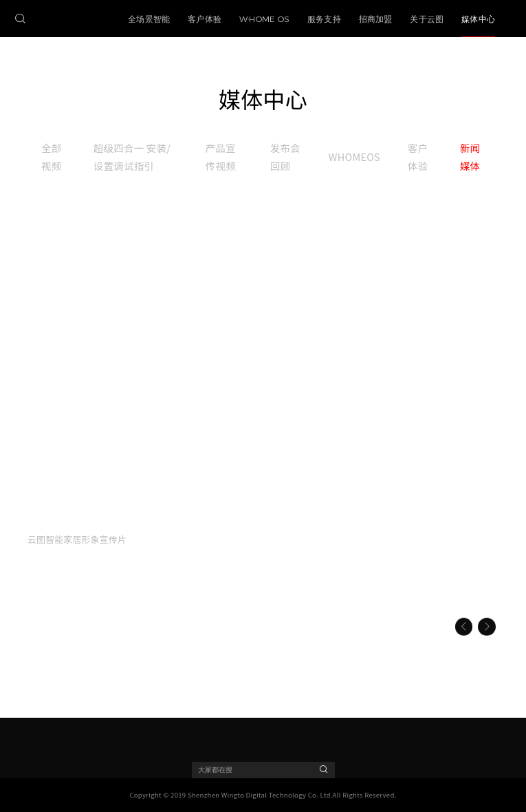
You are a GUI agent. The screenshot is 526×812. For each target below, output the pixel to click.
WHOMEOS (354, 157)
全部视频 (51, 157)
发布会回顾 (285, 157)
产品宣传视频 (221, 157)
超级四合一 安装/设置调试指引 (132, 157)
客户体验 (418, 157)
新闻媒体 (470, 157)
